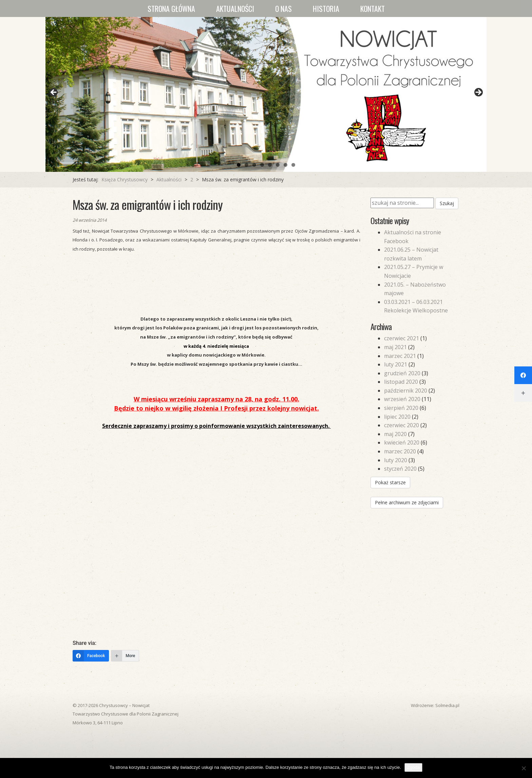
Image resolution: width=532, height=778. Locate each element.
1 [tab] (239, 165)
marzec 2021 (400, 356)
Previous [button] (54, 93)
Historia (326, 8)
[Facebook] (91, 656)
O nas (283, 8)
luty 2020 (396, 460)
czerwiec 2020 (402, 425)
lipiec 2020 (397, 417)
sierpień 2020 (401, 408)
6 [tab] (278, 165)
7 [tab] (286, 165)
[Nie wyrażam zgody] (524, 768)
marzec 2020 (400, 451)
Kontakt (373, 8)
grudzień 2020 (402, 373)
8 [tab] (293, 165)
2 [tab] (246, 165)
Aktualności (235, 8)
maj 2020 (395, 434)
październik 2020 (406, 391)
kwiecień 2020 (402, 442)
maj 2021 (395, 347)
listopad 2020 (401, 382)
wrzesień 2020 (402, 399)
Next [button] (478, 93)
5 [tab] (270, 165)
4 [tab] (262, 165)
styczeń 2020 (400, 469)
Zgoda (413, 767)
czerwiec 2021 (402, 338)
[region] (266, 94)
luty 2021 (396, 364)
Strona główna (171, 8)
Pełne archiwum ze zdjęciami (407, 502)
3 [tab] (254, 165)
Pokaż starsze (390, 482)
